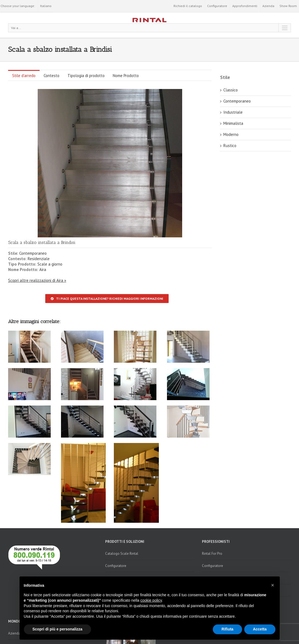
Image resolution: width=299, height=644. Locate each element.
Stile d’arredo (24, 76)
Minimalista (233, 123)
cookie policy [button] (151, 600)
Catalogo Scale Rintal (122, 554)
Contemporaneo (33, 253)
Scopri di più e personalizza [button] (57, 629)
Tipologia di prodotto (86, 76)
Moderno (231, 134)
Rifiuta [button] (227, 629)
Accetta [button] (260, 629)
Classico (231, 90)
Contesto (52, 76)
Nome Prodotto (126, 76)
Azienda (268, 6)
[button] (273, 585)
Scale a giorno (50, 264)
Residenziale (39, 259)
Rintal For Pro (212, 554)
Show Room (288, 6)
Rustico (230, 146)
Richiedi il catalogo (188, 6)
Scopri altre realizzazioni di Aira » (37, 280)
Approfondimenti (245, 6)
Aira (43, 270)
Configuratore (217, 6)
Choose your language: (18, 6)
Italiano (46, 6)
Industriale (233, 112)
